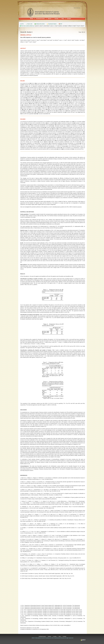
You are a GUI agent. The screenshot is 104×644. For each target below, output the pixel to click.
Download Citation (52, 24)
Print (23, 24)
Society (56, 19)
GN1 (83, 640)
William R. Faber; (73, 26)
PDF (61, 24)
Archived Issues (40, 19)
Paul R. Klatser (81, 26)
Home (32, 19)
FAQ (63, 19)
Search (50, 19)
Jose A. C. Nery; (54, 26)
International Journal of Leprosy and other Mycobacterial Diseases (43, 12)
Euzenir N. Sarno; (39, 26)
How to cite (30, 24)
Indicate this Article (40, 24)
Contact (69, 19)
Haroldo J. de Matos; (63, 26)
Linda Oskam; (47, 26)
